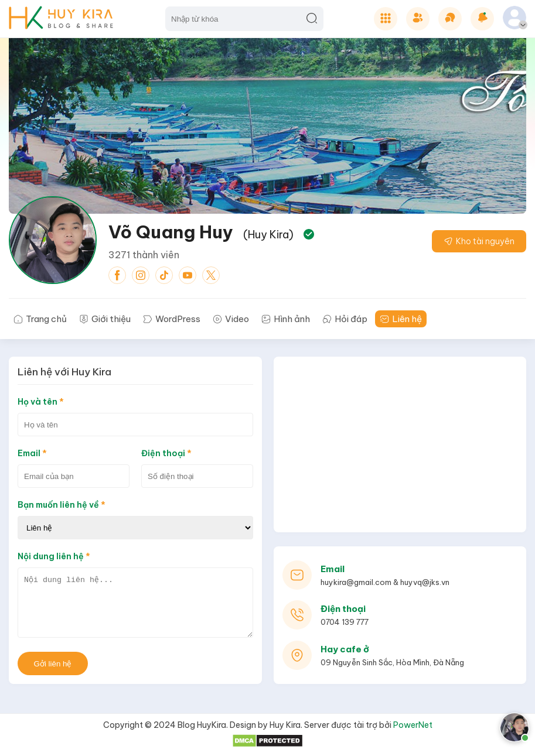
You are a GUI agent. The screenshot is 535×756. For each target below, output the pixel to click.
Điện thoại (166, 453)
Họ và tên (41, 402)
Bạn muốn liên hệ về (62, 505)
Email (32, 453)
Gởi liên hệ (53, 664)
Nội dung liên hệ (54, 556)
